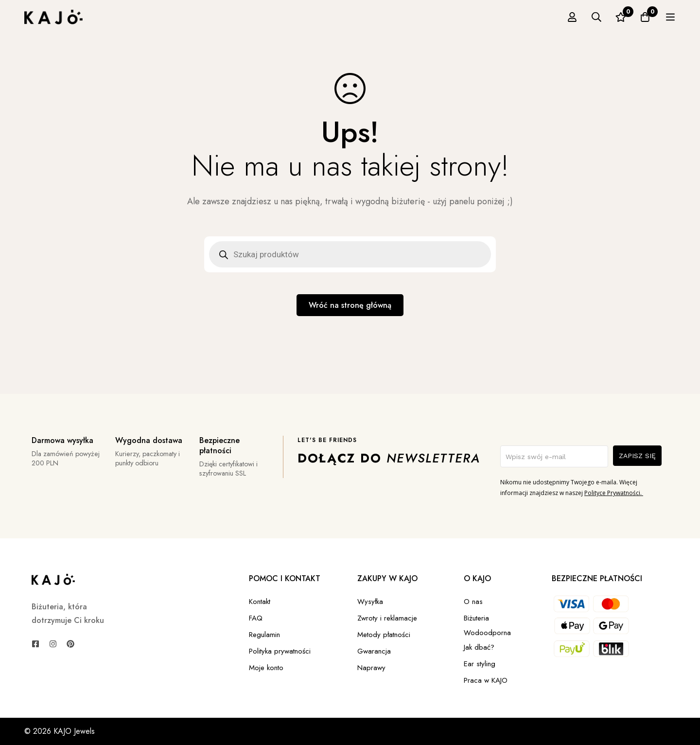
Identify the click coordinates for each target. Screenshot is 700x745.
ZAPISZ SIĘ (637, 456)
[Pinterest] (70, 644)
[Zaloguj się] (597, 17)
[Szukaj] (622, 17)
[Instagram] (53, 644)
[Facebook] (35, 644)
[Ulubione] (646, 17)
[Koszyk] (670, 17)
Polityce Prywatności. (614, 493)
